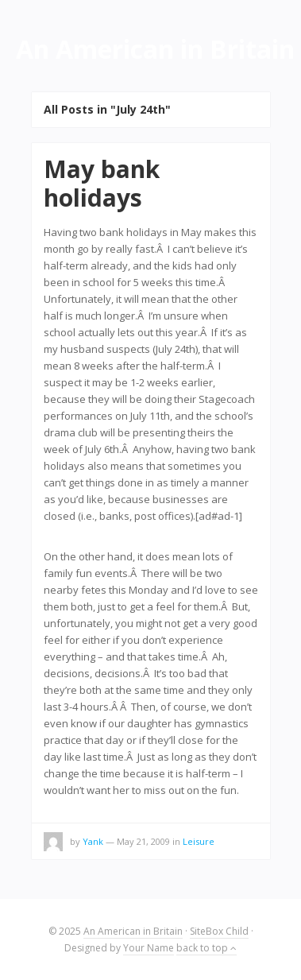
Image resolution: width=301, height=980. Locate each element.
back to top (206, 948)
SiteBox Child (219, 931)
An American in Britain (133, 931)
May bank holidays (102, 183)
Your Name (149, 948)
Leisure (199, 841)
